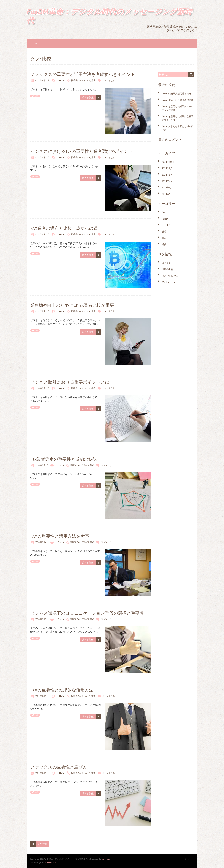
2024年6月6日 (42, 542)
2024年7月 (167, 181)
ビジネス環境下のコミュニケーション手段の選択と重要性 (87, 613)
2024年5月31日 (42, 696)
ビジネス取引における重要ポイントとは (70, 382)
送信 (164, 244)
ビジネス (86, 80)
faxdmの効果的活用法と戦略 (177, 94)
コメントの (170, 276)
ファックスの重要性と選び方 (59, 767)
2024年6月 (167, 188)
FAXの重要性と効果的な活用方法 (62, 690)
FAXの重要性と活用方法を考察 (60, 536)
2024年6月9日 (42, 465)
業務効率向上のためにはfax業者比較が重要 (72, 305)
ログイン (166, 263)
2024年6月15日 (42, 311)
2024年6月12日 (42, 388)
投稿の (167, 269)
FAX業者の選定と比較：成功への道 (64, 228)
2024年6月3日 (42, 619)
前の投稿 (42, 844)
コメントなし (109, 80)
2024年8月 (167, 175)
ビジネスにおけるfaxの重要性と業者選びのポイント (82, 151)
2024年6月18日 (42, 234)
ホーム (34, 43)
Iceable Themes (50, 863)
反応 (164, 232)
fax (80, 80)
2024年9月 (167, 168)
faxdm (165, 219)
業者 (94, 80)
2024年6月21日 (42, 157)
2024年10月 (168, 162)
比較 (36, 96)
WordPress (106, 859)
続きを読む (88, 97)
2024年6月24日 (42, 80)
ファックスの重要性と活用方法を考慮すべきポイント (83, 74)
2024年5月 (167, 194)
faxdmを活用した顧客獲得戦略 (178, 100)
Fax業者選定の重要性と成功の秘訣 (64, 459)
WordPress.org (169, 282)
